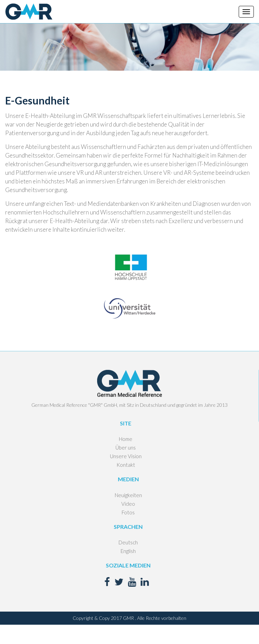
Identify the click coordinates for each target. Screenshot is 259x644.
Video (122, 504)
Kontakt (119, 465)
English (122, 551)
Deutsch (122, 542)
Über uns (119, 447)
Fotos (122, 512)
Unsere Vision (119, 456)
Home (119, 439)
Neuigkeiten (121, 495)
